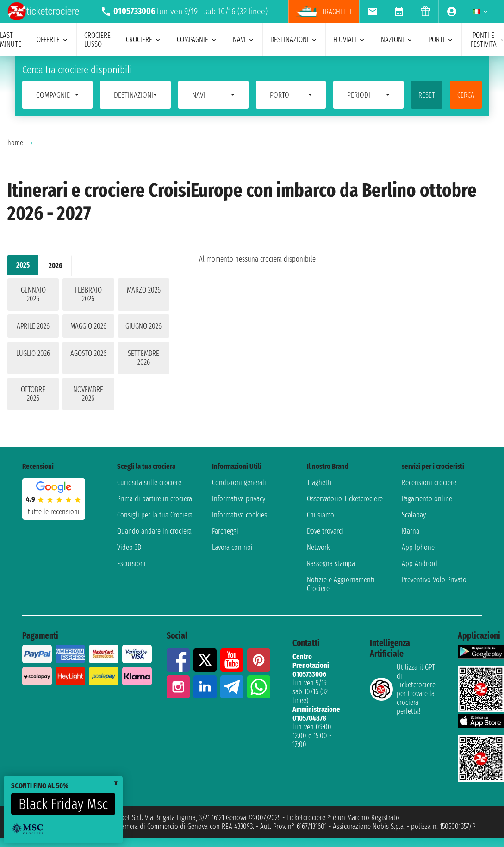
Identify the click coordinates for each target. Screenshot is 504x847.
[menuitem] (372, 12)
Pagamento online (427, 499)
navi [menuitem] (244, 40)
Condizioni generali (239, 483)
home (15, 143)
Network (318, 547)
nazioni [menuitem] (397, 40)
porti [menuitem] (441, 40)
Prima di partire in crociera (155, 499)
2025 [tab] (23, 265)
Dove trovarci (325, 531)
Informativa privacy (239, 499)
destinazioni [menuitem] (294, 40)
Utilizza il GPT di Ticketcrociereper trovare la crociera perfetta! (403, 689)
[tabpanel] (88, 346)
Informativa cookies (240, 515)
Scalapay (414, 515)
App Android (420, 564)
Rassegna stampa (331, 564)
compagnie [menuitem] (197, 40)
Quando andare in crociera (154, 531)
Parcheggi (225, 531)
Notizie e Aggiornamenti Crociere (341, 584)
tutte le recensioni (54, 512)
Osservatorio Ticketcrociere (345, 499)
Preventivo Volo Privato (434, 580)
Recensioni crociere (429, 483)
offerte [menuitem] (53, 40)
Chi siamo (320, 515)
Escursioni (131, 564)
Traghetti (319, 483)
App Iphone (418, 547)
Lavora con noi (232, 547)
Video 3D (129, 547)
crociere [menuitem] (144, 40)
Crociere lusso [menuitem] (97, 40)
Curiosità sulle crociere (149, 483)
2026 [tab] (56, 265)
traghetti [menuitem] (324, 12)
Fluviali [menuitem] (349, 40)
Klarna (411, 531)
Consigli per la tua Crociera (155, 515)
